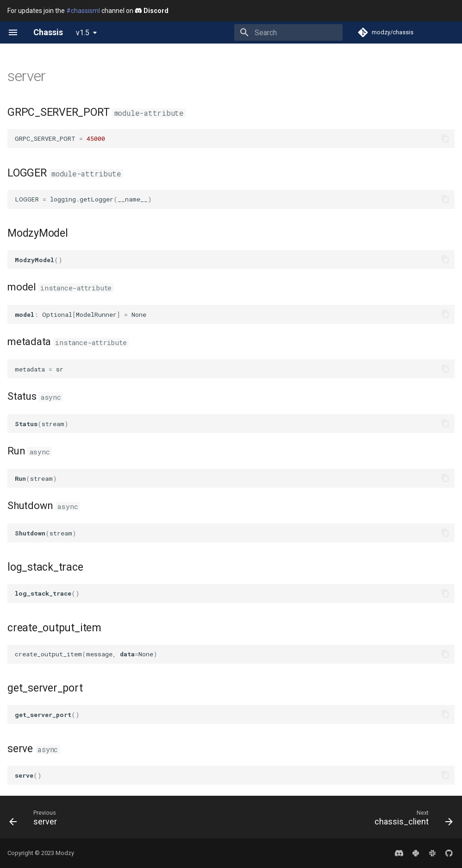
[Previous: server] (35, 820)
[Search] (288, 32)
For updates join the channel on (88, 11)
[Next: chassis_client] (411, 820)
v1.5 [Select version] (83, 33)
